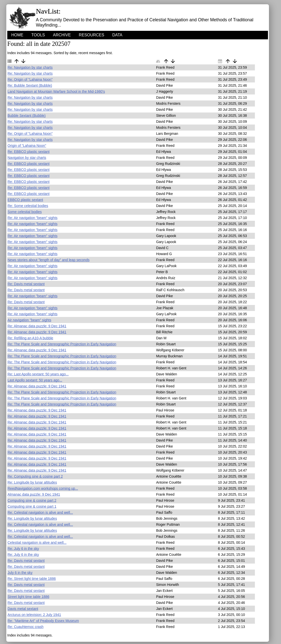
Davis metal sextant (23, 609)
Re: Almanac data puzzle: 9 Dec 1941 (37, 326)
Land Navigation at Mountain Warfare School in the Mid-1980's (56, 91)
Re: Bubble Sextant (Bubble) (30, 85)
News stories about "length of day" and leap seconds (49, 260)
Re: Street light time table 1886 (32, 579)
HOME (17, 35)
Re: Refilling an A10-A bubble (30, 338)
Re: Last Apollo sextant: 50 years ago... (38, 374)
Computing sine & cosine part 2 (32, 500)
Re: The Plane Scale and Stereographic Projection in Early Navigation (62, 344)
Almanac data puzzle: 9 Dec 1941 (34, 494)
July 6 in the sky (20, 573)
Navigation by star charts (27, 158)
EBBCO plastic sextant (25, 200)
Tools (38, 35)
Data (117, 35)
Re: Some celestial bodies (28, 206)
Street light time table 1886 (28, 597)
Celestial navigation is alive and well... (37, 543)
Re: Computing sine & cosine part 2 (35, 476)
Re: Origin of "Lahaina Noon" (30, 79)
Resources (91, 35)
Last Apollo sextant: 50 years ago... (35, 380)
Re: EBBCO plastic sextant (28, 152)
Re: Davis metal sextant (26, 284)
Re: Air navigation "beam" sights (32, 218)
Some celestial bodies (25, 212)
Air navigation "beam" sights (29, 320)
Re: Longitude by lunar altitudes (32, 482)
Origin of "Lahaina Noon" (27, 146)
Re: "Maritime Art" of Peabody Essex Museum (43, 621)
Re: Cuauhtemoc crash (25, 627)
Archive (62, 35)
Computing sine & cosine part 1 (32, 506)
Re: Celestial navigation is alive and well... (40, 512)
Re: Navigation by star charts (30, 67)
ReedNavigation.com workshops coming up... (43, 488)
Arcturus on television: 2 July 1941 (34, 615)
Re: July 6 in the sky (23, 549)
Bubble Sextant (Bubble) (27, 116)
